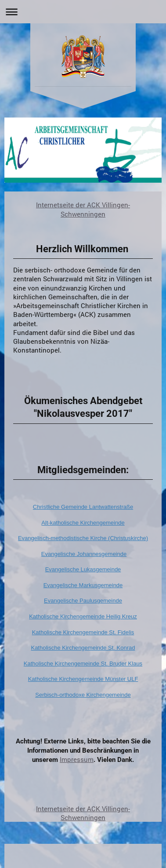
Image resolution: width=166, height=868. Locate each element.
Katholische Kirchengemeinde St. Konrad (83, 648)
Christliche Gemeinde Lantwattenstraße (83, 507)
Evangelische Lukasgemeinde (83, 569)
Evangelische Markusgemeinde (83, 585)
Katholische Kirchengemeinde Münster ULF (83, 679)
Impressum (77, 759)
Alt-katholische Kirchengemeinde (83, 523)
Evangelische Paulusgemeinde (83, 601)
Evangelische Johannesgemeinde (84, 554)
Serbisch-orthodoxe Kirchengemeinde (83, 695)
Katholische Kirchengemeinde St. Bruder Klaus (83, 664)
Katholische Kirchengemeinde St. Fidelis (83, 632)
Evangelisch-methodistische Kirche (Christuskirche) (83, 538)
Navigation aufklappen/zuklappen (83, 12)
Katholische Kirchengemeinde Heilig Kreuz (83, 616)
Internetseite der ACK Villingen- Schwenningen (83, 209)
